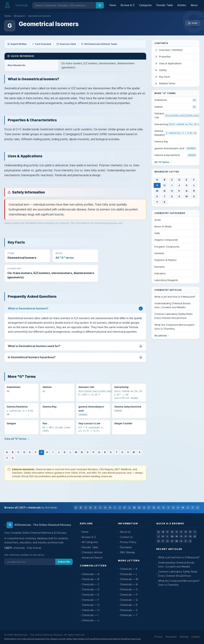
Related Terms (167, 83)
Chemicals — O (129, 589)
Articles (182, 5)
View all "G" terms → (17, 439)
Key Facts (165, 77)
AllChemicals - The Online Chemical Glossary (39, 525)
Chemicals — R (129, 605)
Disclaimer (126, 547)
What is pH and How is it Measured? (179, 557)
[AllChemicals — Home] (17, 5)
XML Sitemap (127, 552)
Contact (196, 637)
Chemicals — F (90, 600)
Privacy (159, 637)
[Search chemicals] (64, 5)
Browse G (19, 16)
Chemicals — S (129, 610)
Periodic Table (165, 5)
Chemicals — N (129, 584)
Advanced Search (92, 558)
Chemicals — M (129, 579)
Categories (145, 5)
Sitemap (184, 637)
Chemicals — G (91, 605)
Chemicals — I (90, 615)
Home (113, 5)
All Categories (90, 542)
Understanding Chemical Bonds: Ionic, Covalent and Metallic (177, 565)
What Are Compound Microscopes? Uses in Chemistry (179, 583)
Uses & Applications (170, 63)
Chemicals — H (91, 610)
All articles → (162, 336)
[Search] (100, 5)
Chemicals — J (90, 620)
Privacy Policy (128, 542)
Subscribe (64, 562)
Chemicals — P (129, 595)
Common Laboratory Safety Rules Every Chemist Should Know (178, 574)
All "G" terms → (163, 162)
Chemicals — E (90, 595)
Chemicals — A (91, 574)
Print (193, 23)
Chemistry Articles (92, 552)
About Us (125, 532)
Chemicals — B (91, 579)
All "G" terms (65, 258)
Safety (163, 70)
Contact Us (126, 537)
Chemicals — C (91, 584)
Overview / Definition (171, 50)
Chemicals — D (91, 589)
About (194, 5)
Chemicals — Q (129, 600)
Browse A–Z (128, 5)
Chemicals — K (129, 569)
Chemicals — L (129, 574)
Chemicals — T (129, 615)
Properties (165, 57)
